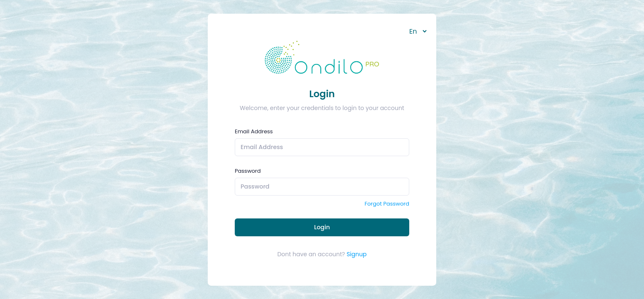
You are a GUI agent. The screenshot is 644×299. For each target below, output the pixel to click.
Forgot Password (387, 204)
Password (248, 171)
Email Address (254, 131)
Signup (356, 254)
